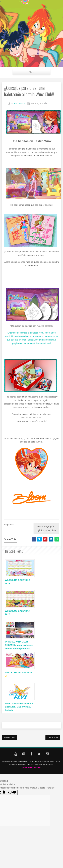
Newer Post (9, 738)
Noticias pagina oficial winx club (46, 528)
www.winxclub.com (31, 767)
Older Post (53, 738)
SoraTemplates (20, 761)
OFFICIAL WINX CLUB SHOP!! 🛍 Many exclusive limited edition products (19, 645)
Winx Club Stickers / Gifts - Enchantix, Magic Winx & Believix (19, 707)
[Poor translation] (12, 792)
